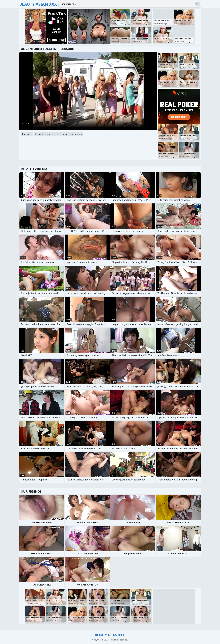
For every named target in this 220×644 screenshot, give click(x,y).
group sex (77, 134)
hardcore (27, 134)
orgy (56, 134)
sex (48, 134)
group (65, 134)
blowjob (39, 134)
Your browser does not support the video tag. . (88, 91)
